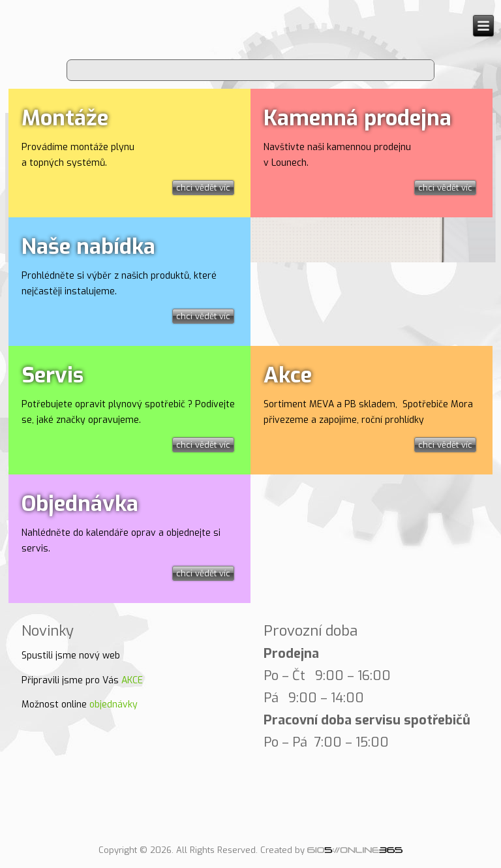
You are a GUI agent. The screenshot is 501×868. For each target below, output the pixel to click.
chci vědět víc (203, 188)
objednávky (114, 705)
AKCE (132, 680)
